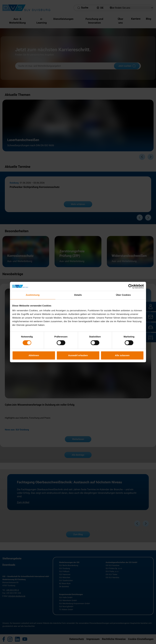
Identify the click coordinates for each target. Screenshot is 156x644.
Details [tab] (78, 295)
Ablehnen (34, 355)
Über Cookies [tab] (123, 295)
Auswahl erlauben (78, 355)
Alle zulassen (122, 355)
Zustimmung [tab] (33, 295)
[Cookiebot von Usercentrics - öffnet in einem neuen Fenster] (131, 286)
